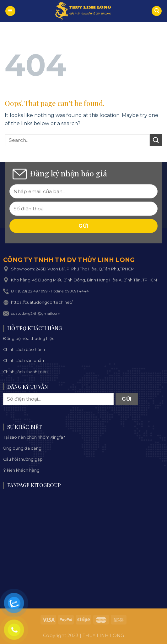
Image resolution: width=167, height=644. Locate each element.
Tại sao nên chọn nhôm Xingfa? (34, 437)
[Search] (157, 11)
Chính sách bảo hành (24, 350)
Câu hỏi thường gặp (23, 459)
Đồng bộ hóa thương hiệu (29, 339)
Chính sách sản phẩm (24, 361)
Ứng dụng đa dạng (22, 448)
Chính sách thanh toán (25, 372)
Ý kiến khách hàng (21, 470)
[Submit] (156, 140)
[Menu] (10, 11)
